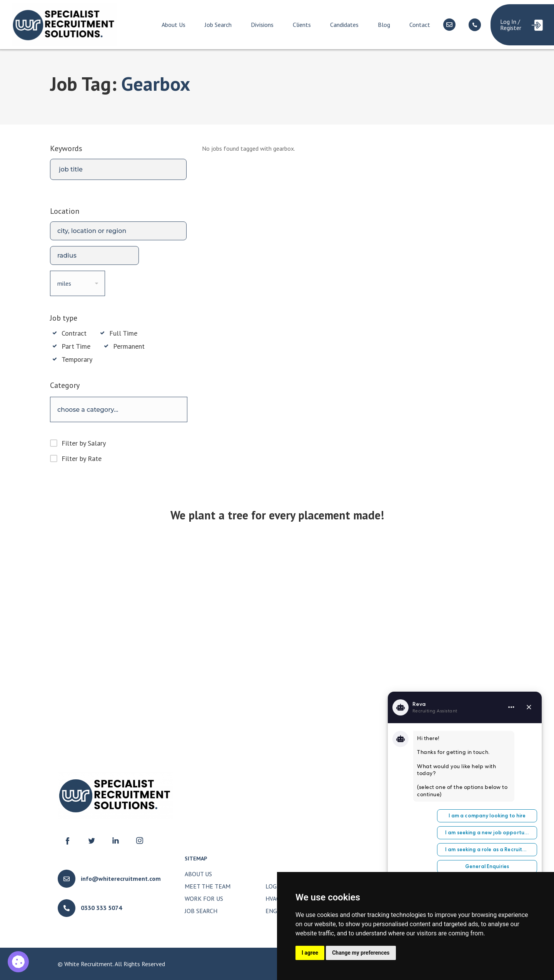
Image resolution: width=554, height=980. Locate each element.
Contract (74, 333)
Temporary (77, 359)
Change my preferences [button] (361, 953)
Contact (420, 25)
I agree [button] (310, 953)
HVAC (273, 898)
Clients (302, 25)
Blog (384, 25)
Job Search (218, 25)
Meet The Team (208, 886)
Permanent (129, 346)
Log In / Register (511, 25)
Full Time (123, 333)
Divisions (262, 25)
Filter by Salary (84, 443)
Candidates (344, 25)
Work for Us (204, 898)
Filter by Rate (82, 458)
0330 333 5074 (101, 908)
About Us (174, 25)
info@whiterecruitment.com (121, 879)
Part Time (76, 346)
